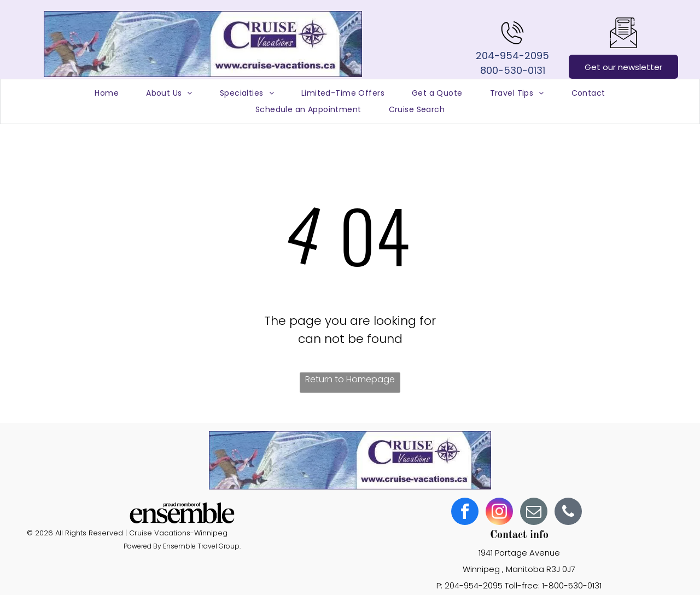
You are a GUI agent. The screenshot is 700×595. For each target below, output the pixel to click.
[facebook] (465, 513)
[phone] (568, 513)
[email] (534, 513)
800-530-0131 (513, 70)
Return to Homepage (350, 379)
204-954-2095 (512, 56)
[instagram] (499, 513)
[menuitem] (107, 93)
